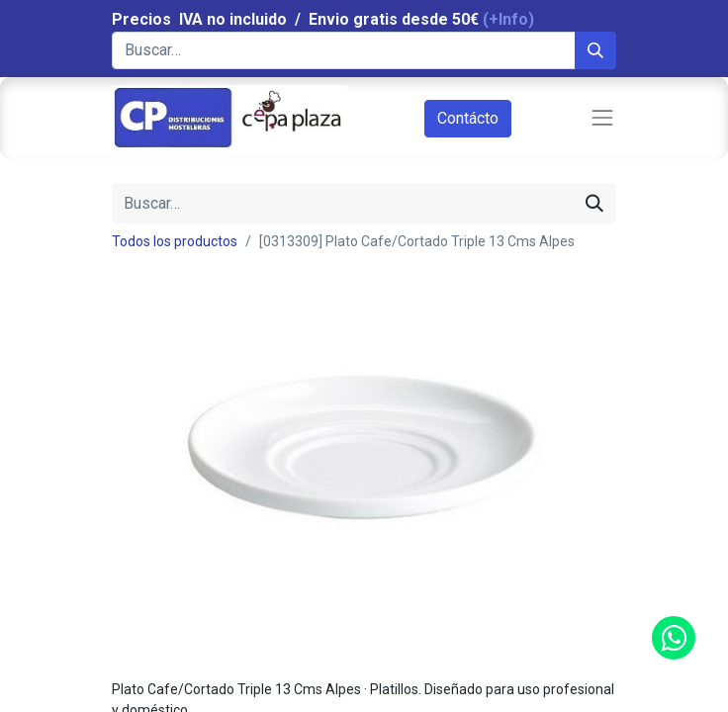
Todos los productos (175, 241)
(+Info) (508, 19)
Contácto (468, 118)
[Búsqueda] (595, 50)
